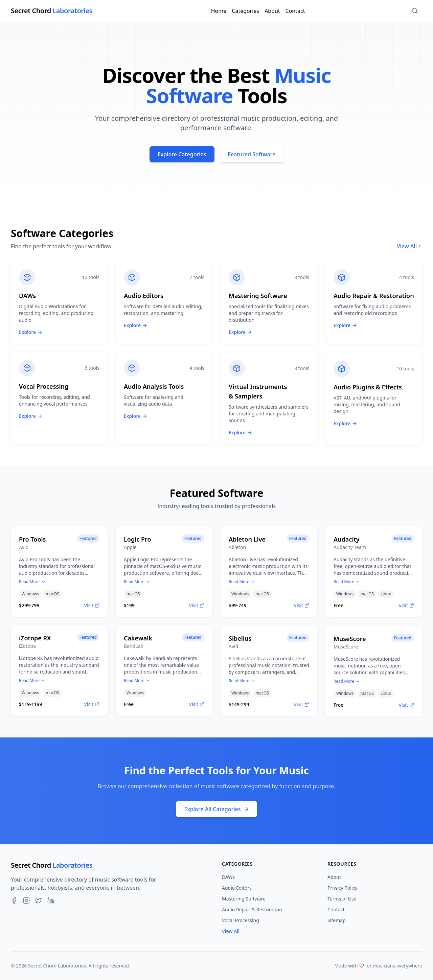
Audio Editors (237, 888)
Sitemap (337, 920)
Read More (32, 584)
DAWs (228, 877)
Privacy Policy (342, 888)
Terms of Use (342, 899)
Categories (245, 11)
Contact (295, 11)
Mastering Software (244, 899)
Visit (92, 608)
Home (219, 11)
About (272, 11)
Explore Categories (182, 154)
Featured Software (252, 154)
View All (409, 246)
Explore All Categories (216, 809)
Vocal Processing (241, 920)
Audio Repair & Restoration (252, 909)
